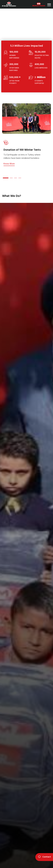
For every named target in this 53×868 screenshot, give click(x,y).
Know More (9, 164)
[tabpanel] (26, 153)
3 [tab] (16, 178)
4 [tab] (20, 178)
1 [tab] (4, 178)
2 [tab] (11, 178)
